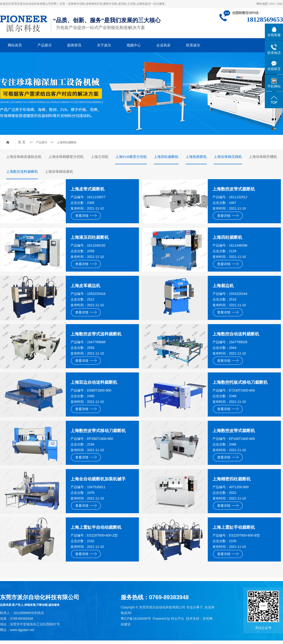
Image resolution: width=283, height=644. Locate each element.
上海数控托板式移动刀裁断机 (240, 382)
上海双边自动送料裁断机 (94, 382)
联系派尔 (193, 45)
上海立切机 (100, 157)
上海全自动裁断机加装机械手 (98, 479)
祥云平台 (178, 619)
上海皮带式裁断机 (87, 189)
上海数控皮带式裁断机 (234, 189)
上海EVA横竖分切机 (131, 157)
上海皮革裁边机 (85, 286)
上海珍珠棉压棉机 (228, 157)
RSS (272, 4)
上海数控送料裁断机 (22, 171)
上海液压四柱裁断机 (90, 237)
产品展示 (45, 45)
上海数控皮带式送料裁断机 (96, 334)
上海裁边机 (223, 286)
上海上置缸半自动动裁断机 (96, 527)
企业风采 (163, 45)
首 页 (22, 142)
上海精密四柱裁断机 (232, 479)
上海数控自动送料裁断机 (236, 334)
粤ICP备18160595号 (136, 619)
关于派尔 (104, 45)
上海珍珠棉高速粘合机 (24, 157)
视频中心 (134, 45)
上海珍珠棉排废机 (59, 171)
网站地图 (262, 4)
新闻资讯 (74, 45)
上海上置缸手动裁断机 (234, 527)
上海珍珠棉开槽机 (263, 157)
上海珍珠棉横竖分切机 (66, 157)
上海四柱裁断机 (67, 142)
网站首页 (15, 45)
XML (280, 4)
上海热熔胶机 (196, 157)
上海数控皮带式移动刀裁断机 (98, 431)
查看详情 (86, 216)
